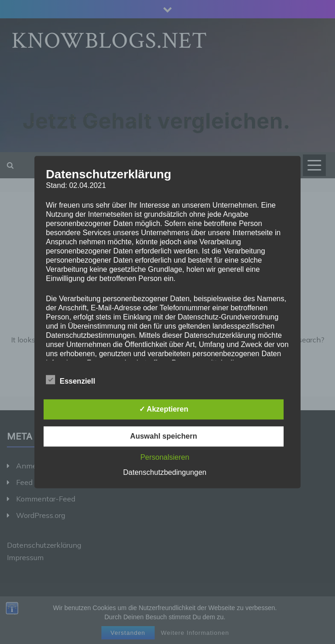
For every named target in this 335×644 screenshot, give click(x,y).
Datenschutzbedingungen (165, 472)
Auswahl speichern (164, 436)
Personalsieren (165, 457)
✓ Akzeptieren (164, 409)
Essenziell (70, 380)
